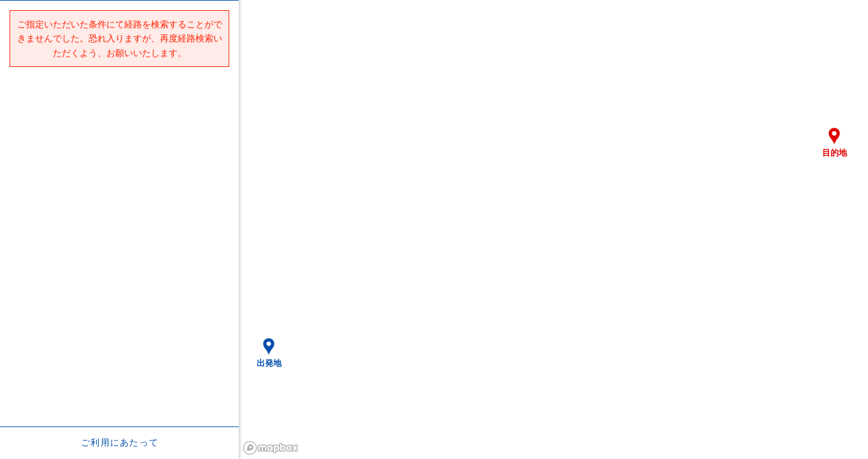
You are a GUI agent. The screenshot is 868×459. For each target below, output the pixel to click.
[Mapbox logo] (271, 448)
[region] (553, 229)
